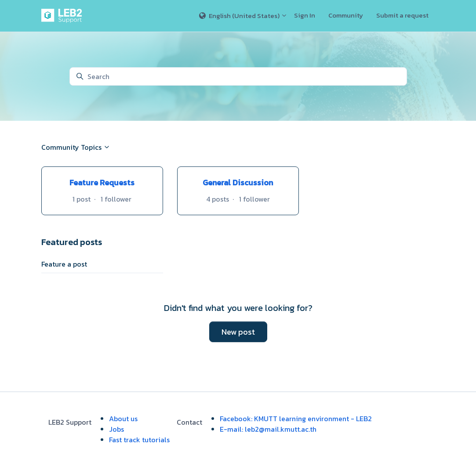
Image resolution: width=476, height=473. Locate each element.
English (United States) (243, 16)
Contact (189, 422)
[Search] (238, 76)
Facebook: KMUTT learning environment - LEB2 (296, 419)
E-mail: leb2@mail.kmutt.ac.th (268, 429)
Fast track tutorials (139, 440)
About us (123, 419)
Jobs (116, 429)
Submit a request (402, 15)
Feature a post (64, 264)
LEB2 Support (70, 422)
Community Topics (76, 147)
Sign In (305, 15)
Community (346, 15)
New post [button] (238, 332)
